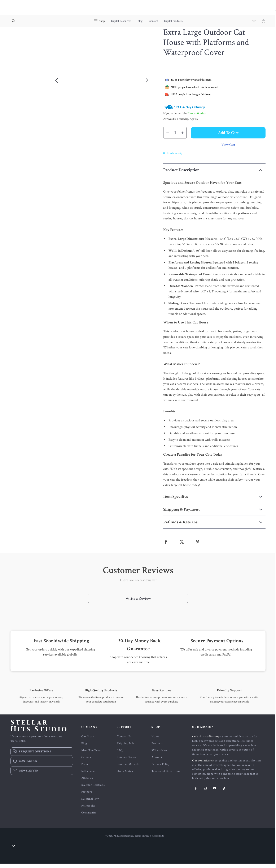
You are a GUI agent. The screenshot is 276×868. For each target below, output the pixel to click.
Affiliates (87, 782)
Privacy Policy (161, 769)
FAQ (120, 755)
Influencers (88, 775)
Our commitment (203, 765)
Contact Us (124, 741)
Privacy (145, 840)
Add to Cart (228, 137)
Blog (140, 21)
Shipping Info (125, 748)
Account (157, 762)
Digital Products (173, 21)
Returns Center (126, 762)
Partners (87, 796)
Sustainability (90, 803)
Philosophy (88, 810)
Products (157, 748)
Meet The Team (91, 755)
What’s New (159, 755)
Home (155, 741)
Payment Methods (128, 769)
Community (89, 817)
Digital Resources (121, 21)
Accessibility (158, 840)
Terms (138, 840)
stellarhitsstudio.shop (206, 741)
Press (85, 769)
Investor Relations (93, 789)
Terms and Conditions (166, 775)
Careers (86, 762)
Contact (153, 21)
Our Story (88, 741)
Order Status (125, 775)
